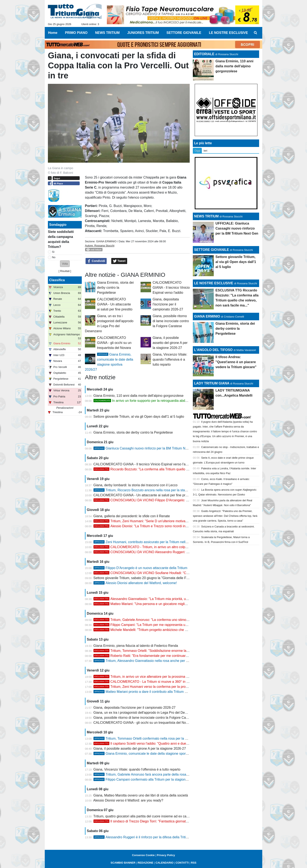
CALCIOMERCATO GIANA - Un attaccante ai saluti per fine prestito (115, 304)
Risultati (65, 271)
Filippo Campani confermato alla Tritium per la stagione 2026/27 (147, 779)
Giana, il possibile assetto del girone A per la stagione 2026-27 (170, 343)
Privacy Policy (166, 855)
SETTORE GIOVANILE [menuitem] (184, 33)
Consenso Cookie (143, 855)
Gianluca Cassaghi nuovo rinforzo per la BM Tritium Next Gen (145, 448)
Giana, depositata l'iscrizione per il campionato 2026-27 (168, 304)
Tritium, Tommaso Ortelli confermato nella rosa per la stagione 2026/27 (152, 738)
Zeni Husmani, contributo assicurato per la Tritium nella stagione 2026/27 (154, 542)
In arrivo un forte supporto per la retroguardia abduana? (144, 401)
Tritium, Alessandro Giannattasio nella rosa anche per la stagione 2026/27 (154, 661)
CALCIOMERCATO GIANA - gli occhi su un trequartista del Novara (114, 343)
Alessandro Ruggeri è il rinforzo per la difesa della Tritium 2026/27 (148, 837)
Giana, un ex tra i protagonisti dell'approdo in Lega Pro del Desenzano (146, 713)
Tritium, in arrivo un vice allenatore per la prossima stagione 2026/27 (153, 677)
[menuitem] (256, 33)
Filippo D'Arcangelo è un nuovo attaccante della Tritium (140, 568)
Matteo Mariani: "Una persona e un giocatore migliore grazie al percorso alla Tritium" (164, 604)
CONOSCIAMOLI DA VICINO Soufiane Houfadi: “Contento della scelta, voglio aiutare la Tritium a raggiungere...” (185, 573)
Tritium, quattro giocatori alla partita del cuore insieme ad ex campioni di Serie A (152, 816)
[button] (65, 264)
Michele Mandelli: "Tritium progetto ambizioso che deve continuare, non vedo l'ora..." (164, 630)
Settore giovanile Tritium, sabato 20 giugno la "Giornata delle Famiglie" (146, 578)
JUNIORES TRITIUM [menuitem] (143, 33)
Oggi (197, 151)
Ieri (205, 151)
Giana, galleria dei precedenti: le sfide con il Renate (132, 516)
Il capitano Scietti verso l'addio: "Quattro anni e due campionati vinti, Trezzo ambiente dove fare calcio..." (179, 744)
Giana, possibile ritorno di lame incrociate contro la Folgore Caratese (171, 321)
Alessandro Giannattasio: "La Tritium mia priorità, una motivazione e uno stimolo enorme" (168, 599)
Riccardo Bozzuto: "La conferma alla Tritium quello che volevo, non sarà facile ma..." (164, 469)
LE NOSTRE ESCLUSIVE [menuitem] (228, 33)
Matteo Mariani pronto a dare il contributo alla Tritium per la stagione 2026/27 (157, 692)
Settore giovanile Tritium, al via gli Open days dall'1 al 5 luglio (139, 417)
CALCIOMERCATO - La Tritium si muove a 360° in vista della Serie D (153, 682)
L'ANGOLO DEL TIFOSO (213, 350)
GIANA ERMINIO (106, 241)
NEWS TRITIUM (206, 216)
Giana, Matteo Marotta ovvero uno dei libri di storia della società (141, 795)
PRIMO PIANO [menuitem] (76, 33)
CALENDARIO (164, 863)
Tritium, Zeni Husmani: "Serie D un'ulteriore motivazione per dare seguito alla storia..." (166, 521)
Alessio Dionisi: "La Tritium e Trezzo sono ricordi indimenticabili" (149, 526)
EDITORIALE (204, 54)
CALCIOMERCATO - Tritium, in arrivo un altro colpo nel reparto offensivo (156, 547)
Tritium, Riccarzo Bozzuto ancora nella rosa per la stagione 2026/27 (150, 490)
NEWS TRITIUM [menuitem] (107, 33)
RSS (194, 863)
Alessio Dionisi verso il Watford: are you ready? (128, 800)
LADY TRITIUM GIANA (212, 383)
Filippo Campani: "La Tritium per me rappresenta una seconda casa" (153, 625)
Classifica (57, 280)
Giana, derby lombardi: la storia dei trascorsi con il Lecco (136, 485)
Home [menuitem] (53, 33)
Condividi (96, 261)
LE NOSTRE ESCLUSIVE (214, 283)
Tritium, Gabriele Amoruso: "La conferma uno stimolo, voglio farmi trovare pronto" (162, 620)
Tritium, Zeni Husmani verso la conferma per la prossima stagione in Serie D (159, 687)
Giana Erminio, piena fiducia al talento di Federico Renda (136, 646)
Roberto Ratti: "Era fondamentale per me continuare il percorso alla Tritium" (158, 656)
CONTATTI (182, 863)
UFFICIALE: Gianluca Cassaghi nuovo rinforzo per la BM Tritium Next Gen (237, 228)
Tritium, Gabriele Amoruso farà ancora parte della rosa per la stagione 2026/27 (158, 774)
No (54, 257)
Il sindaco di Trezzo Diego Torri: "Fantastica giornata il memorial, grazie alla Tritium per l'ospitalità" (174, 821)
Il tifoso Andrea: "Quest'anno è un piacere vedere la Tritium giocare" (236, 362)
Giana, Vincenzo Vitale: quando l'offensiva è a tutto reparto (170, 359)
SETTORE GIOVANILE (212, 250)
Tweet (119, 261)
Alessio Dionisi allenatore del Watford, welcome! (135, 583)
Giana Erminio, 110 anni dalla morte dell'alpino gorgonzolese (139, 396)
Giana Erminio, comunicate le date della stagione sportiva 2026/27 (149, 754)
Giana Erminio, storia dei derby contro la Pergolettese (115, 288)
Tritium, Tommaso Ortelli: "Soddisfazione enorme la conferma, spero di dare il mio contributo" (171, 651)
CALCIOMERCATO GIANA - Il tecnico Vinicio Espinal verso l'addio (171, 288)
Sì (53, 252)
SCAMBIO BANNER (123, 863)
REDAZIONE (145, 863)
